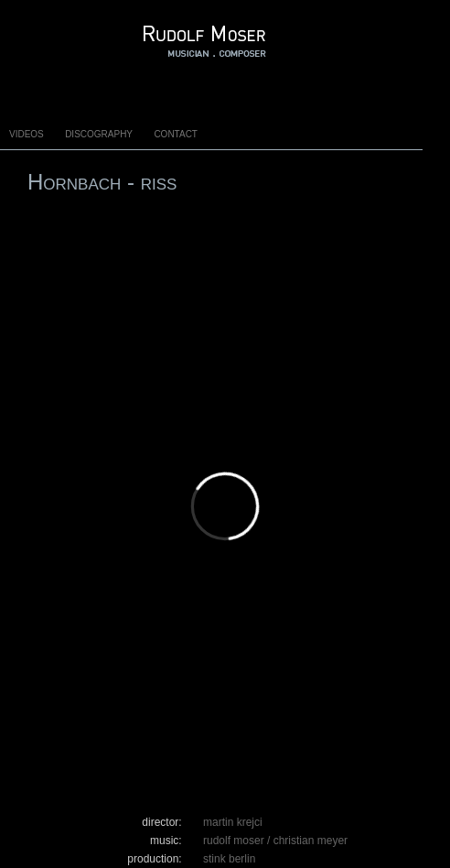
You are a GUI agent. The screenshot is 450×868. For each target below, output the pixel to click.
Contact (176, 133)
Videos (27, 133)
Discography (99, 133)
